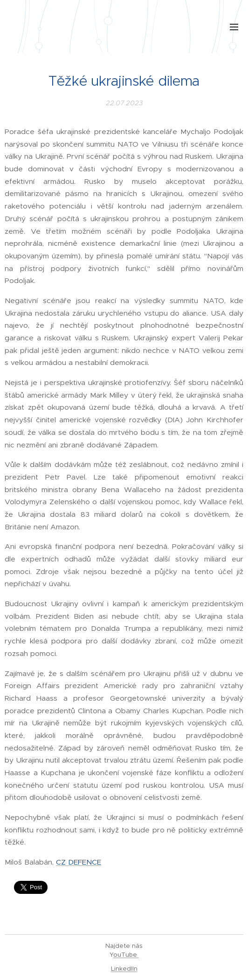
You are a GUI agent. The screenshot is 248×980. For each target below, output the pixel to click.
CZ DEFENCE (79, 862)
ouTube (126, 955)
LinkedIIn (124, 969)
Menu (234, 27)
